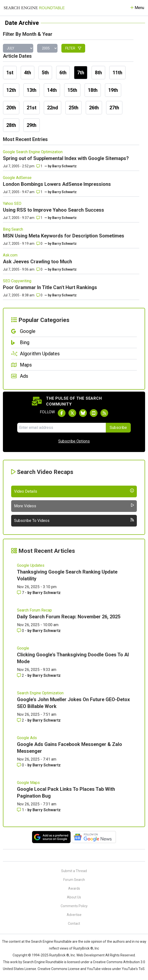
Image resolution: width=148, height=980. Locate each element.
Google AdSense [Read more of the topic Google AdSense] (17, 178)
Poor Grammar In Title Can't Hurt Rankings (50, 287)
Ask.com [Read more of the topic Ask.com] (10, 255)
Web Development (90, 955)
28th (11, 125)
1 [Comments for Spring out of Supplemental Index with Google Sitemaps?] (39, 166)
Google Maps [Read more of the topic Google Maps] (28, 783)
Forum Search (74, 880)
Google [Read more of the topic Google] (23, 648)
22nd (53, 108)
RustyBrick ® (59, 955)
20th (11, 108)
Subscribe (118, 428)
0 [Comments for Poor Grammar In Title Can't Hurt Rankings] (39, 295)
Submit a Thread (74, 871)
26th (94, 108)
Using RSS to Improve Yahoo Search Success (53, 210)
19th (113, 90)
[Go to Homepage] (34, 8)
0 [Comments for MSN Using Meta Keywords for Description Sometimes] (39, 244)
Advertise (74, 915)
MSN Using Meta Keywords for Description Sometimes (64, 236)
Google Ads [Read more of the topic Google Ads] (27, 738)
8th (98, 73)
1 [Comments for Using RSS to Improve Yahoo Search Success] (39, 218)
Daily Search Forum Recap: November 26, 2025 (69, 617)
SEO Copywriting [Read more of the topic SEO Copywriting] (17, 281)
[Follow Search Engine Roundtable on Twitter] (72, 413)
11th (117, 73)
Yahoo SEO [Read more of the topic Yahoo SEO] (12, 203)
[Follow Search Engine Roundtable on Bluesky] (83, 413)
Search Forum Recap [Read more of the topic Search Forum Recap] (34, 610)
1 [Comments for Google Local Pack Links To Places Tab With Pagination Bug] (21, 810)
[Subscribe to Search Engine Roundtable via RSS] (104, 413)
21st (32, 108)
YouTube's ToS (133, 969)
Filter (73, 48)
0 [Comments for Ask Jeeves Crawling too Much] (39, 269)
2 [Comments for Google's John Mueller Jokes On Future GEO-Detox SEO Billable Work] (21, 720)
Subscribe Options (74, 441)
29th (32, 125)
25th (74, 108)
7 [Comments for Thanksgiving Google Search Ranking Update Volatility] (21, 593)
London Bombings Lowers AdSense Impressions (57, 184)
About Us (74, 897)
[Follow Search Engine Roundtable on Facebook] (62, 413)
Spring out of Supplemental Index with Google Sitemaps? (66, 158)
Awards (74, 888)
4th (28, 73)
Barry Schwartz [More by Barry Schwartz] (47, 593)
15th (72, 90)
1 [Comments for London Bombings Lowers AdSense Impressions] (39, 192)
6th (63, 73)
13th (32, 90)
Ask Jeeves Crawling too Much (37, 262)
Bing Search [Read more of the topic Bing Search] (13, 229)
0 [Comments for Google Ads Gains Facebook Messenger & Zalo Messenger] (21, 765)
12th (11, 90)
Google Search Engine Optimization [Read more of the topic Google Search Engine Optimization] (33, 152)
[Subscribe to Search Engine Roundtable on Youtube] (94, 413)
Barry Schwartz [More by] (64, 166)
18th (93, 90)
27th (114, 108)
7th (81, 73)
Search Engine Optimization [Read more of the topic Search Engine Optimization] (40, 693)
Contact (74, 923)
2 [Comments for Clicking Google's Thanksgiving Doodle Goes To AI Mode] (21, 675)
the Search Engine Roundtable (49, 942)
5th (45, 73)
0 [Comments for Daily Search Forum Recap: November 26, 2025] (21, 631)
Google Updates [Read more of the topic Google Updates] (31, 565)
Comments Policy (74, 906)
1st (10, 73)
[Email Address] (62, 428)
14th (52, 90)
